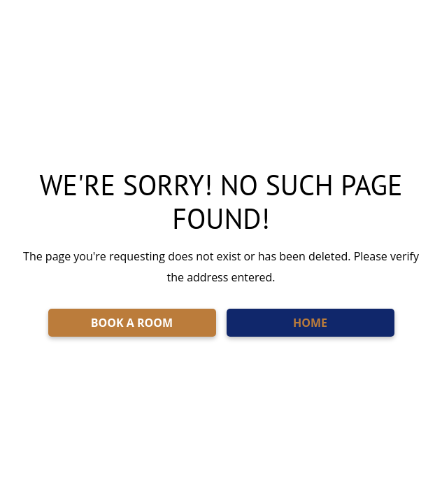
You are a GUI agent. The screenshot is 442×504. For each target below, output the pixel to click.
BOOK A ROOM (132, 323)
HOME (310, 323)
